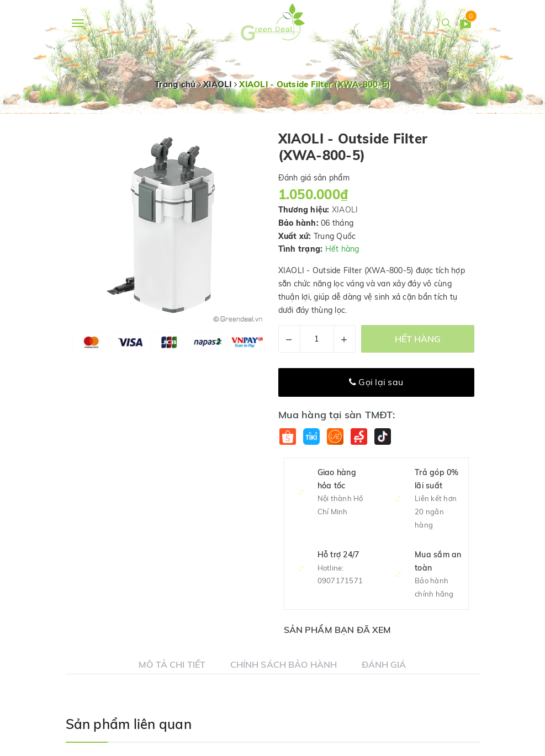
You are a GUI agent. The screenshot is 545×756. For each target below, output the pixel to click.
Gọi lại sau (376, 382)
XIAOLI (345, 210)
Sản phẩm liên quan (129, 724)
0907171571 (340, 581)
